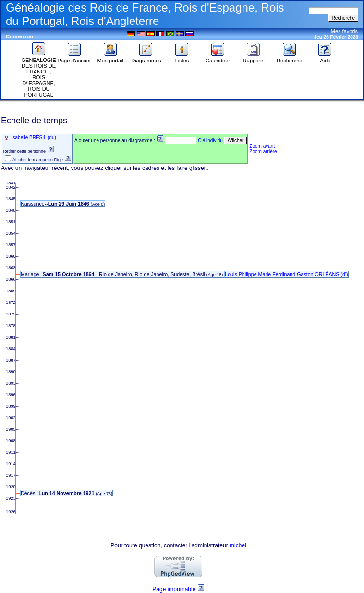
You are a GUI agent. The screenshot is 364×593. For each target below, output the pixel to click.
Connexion (19, 36)
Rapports (254, 58)
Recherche (289, 58)
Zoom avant (262, 146)
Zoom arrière (263, 151)
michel (238, 545)
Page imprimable (174, 589)
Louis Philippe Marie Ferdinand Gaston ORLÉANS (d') (286, 274)
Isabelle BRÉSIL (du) (33, 138)
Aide (325, 58)
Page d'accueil (75, 58)
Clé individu (210, 140)
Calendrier (218, 58)
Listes (182, 58)
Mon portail (110, 58)
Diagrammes (146, 58)
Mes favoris (344, 31)
